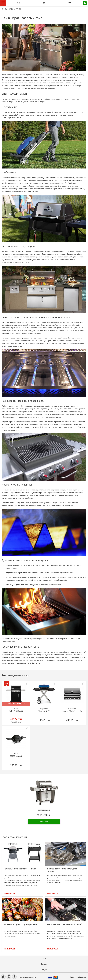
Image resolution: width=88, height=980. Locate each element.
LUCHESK (83, 977)
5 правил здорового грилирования (20, 924)
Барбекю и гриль (13, 9)
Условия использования (28, 977)
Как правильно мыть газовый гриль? (65, 924)
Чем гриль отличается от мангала (20, 869)
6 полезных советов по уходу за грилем (62, 870)
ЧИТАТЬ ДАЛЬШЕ (9, 893)
